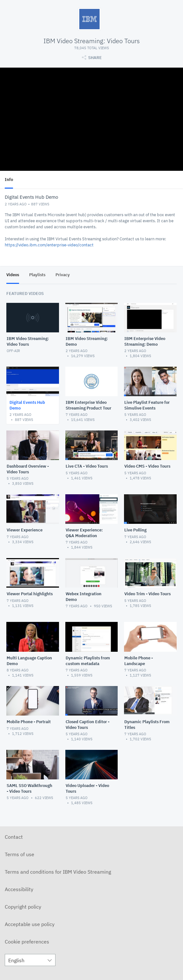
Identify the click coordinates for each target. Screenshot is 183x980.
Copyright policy (23, 907)
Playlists (37, 275)
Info (9, 180)
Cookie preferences (27, 942)
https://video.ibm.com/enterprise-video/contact (49, 245)
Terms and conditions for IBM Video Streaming (58, 872)
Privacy (63, 275)
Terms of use (20, 854)
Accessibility (19, 889)
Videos (13, 275)
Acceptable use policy (30, 924)
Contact (14, 837)
